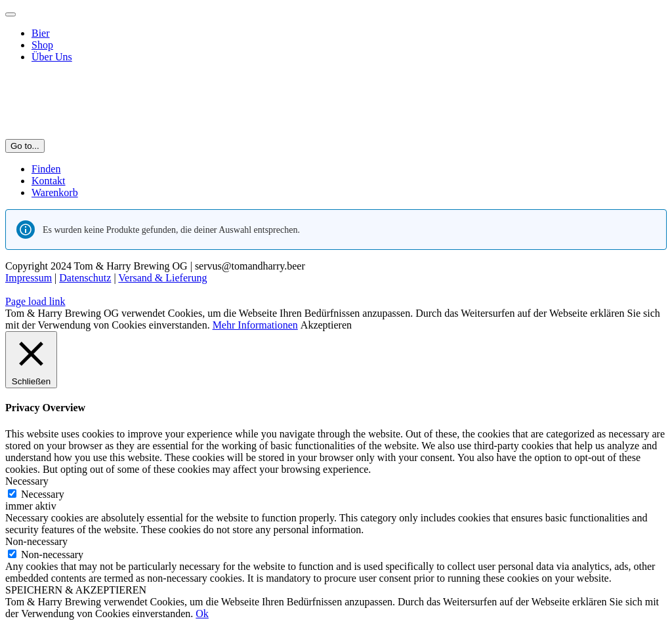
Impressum (29, 278)
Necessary (43, 494)
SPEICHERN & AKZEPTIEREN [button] (76, 590)
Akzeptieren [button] (326, 325)
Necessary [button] (27, 481)
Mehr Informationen (255, 325)
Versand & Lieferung (162, 278)
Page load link (35, 301)
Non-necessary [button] (36, 541)
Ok (202, 614)
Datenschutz (85, 278)
